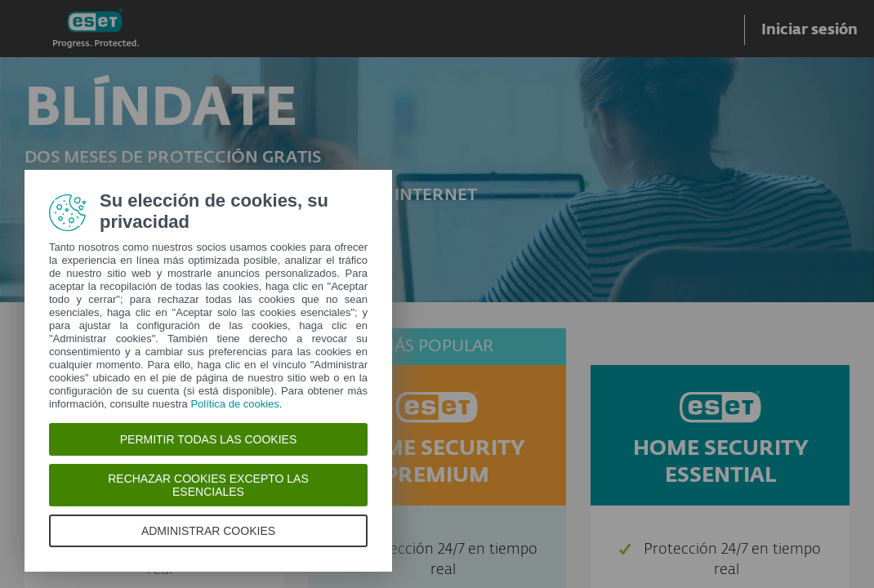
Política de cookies (234, 404)
